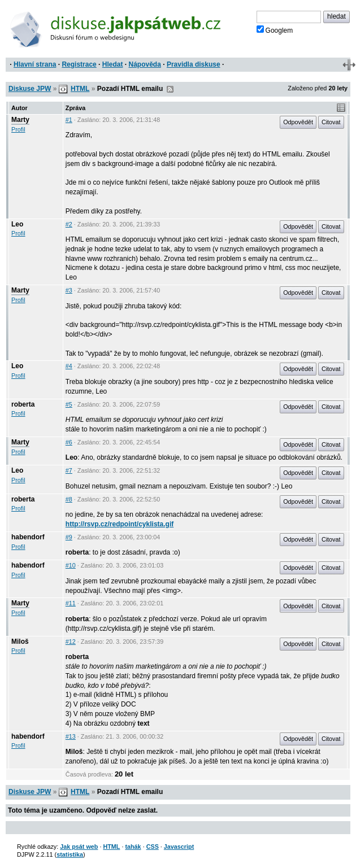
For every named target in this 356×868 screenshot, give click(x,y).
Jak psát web (79, 847)
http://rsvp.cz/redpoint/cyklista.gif (120, 524)
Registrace (79, 64)
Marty (20, 120)
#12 (71, 642)
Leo (17, 224)
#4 (69, 366)
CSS (153, 847)
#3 (69, 290)
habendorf (28, 537)
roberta (23, 404)
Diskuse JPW (30, 89)
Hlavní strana (35, 64)
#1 (69, 120)
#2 (69, 224)
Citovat (331, 122)
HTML (80, 89)
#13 (71, 736)
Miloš (20, 642)
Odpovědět (298, 122)
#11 (71, 603)
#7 (69, 470)
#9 (69, 537)
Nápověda (145, 64)
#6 (69, 442)
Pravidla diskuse (194, 64)
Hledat (113, 64)
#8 (69, 499)
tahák (133, 847)
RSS (170, 89)
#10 (71, 565)
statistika (70, 854)
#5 (69, 404)
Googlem (275, 30)
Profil (18, 129)
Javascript (179, 847)
